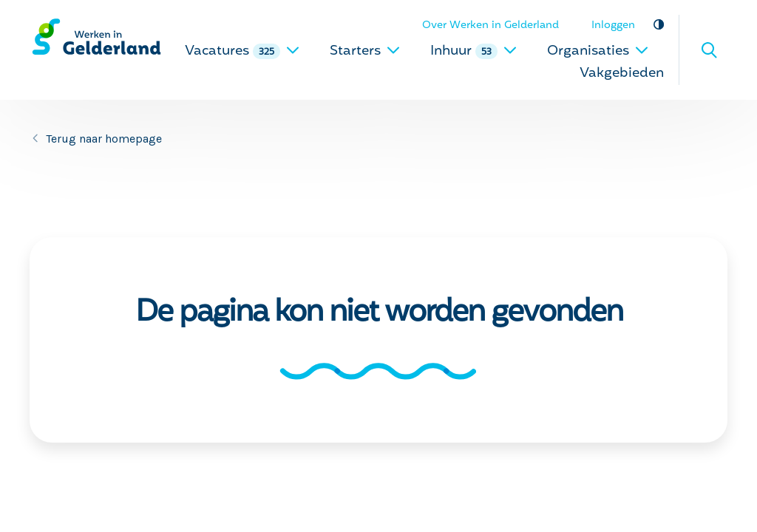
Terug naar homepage (104, 139)
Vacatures (242, 51)
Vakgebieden (622, 74)
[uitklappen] (293, 50)
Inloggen (613, 25)
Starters (365, 51)
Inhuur (474, 51)
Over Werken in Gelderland (490, 25)
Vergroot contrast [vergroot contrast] (658, 24)
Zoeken (709, 50)
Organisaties (598, 51)
